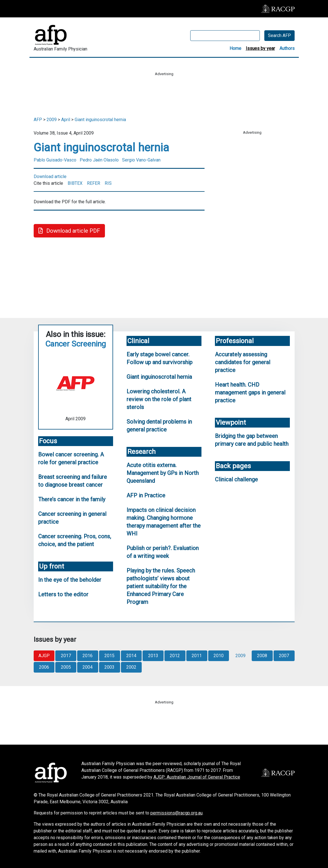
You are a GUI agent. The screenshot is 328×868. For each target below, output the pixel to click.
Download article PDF (69, 231)
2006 (44, 667)
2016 (88, 656)
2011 (197, 656)
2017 (66, 656)
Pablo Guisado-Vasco (55, 160)
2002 (131, 667)
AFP (38, 120)
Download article (50, 176)
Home (235, 48)
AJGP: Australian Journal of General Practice (197, 777)
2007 (284, 656)
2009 (52, 120)
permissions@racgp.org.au (176, 813)
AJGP (44, 656)
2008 (262, 656)
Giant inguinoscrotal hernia (100, 120)
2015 (109, 656)
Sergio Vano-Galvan (141, 160)
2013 (153, 656)
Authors (287, 48)
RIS (108, 183)
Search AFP (279, 35)
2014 (131, 656)
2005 (66, 667)
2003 (109, 667)
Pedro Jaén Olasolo (99, 160)
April (66, 120)
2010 (219, 656)
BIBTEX (75, 183)
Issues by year (260, 48)
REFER (94, 183)
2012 (175, 656)
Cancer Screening (75, 344)
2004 (88, 667)
